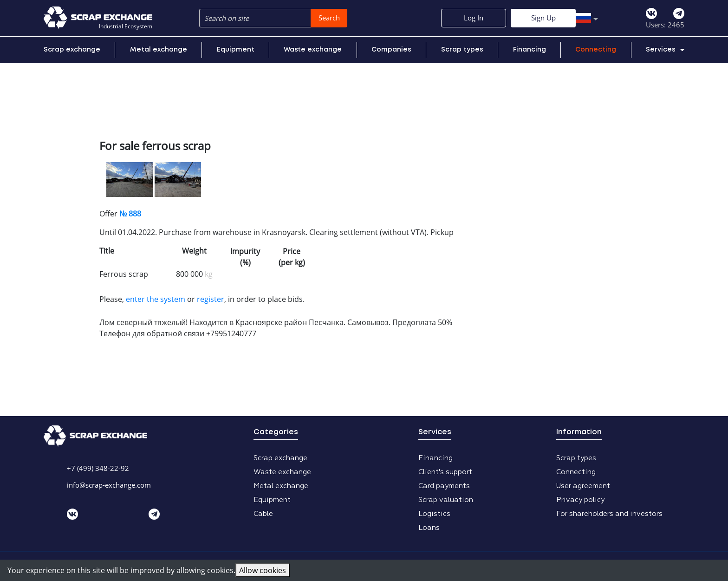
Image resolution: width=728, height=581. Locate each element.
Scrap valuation (446, 500)
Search (329, 18)
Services (665, 50)
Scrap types (462, 50)
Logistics (434, 514)
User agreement (583, 486)
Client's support (445, 472)
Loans (429, 528)
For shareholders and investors (609, 514)
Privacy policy (580, 500)
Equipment (236, 50)
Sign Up (652, 18)
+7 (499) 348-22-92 (98, 468)
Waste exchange (313, 50)
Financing (530, 50)
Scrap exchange (72, 50)
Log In (582, 18)
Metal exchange (159, 50)
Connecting (596, 50)
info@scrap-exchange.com (109, 485)
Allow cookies (263, 570)
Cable (263, 514)
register (211, 299)
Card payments (444, 486)
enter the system (156, 299)
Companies (391, 50)
